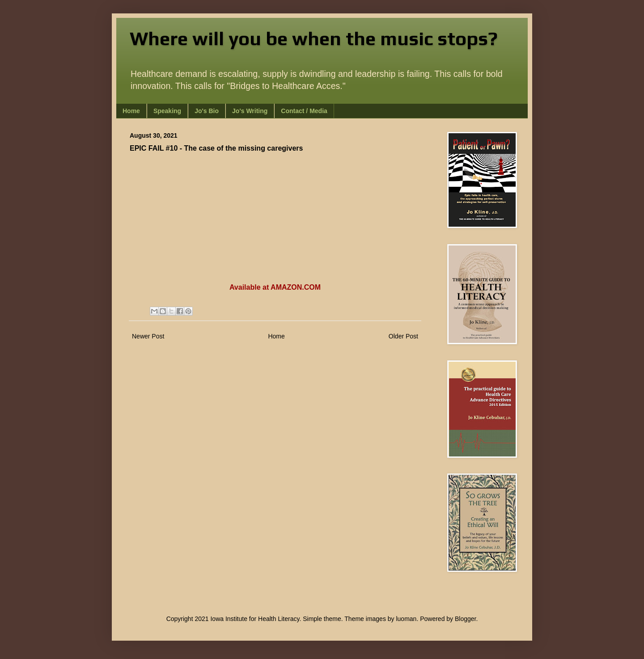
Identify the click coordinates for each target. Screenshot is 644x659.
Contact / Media (304, 111)
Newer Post (148, 336)
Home (131, 111)
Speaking (167, 111)
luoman (406, 619)
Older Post (403, 336)
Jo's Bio (207, 111)
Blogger (465, 619)
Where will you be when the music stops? (314, 38)
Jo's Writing (250, 111)
